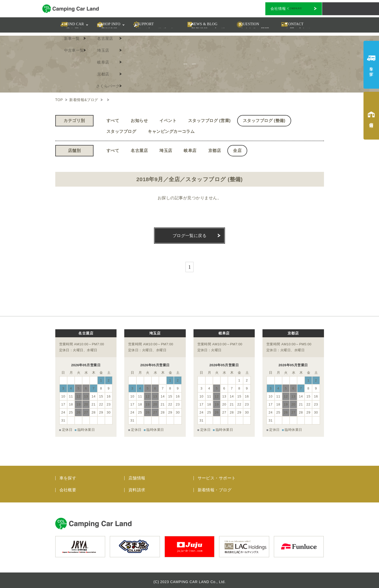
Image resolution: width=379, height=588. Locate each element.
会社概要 (68, 487)
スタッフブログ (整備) (264, 121)
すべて (113, 121)
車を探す (68, 475)
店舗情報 (137, 475)
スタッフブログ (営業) (209, 121)
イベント (168, 121)
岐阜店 (190, 151)
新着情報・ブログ (215, 487)
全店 (237, 151)
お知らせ (139, 121)
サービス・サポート (217, 475)
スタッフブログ (121, 131)
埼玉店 (166, 151)
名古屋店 (139, 151)
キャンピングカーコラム (171, 131)
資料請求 (137, 487)
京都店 (215, 151)
